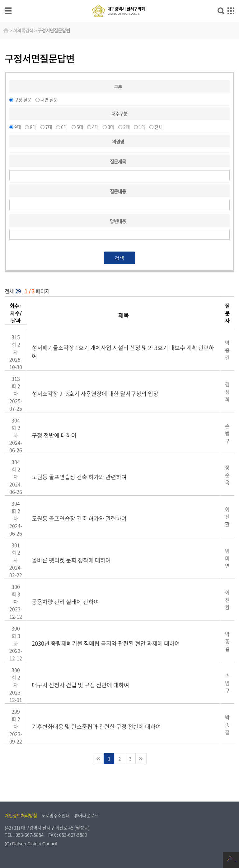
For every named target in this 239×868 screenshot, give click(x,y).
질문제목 (118, 161)
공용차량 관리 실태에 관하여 (65, 602)
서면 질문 (49, 100)
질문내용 (118, 191)
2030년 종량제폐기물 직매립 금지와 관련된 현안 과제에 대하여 (106, 643)
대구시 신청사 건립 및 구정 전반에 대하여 (80, 685)
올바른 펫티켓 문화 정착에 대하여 (71, 560)
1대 (142, 127)
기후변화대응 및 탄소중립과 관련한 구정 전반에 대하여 (96, 727)
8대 (33, 127)
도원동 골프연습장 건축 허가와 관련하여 (79, 477)
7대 (49, 127)
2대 (127, 127)
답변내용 (118, 221)
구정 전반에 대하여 (54, 435)
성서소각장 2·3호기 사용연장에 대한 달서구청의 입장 (95, 394)
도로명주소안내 (56, 816)
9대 (18, 127)
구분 (118, 87)
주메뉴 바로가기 (120, 0)
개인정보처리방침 (21, 816)
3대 (111, 127)
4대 (95, 127)
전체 (158, 127)
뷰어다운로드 (86, 816)
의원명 (118, 142)
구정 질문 (23, 100)
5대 (80, 127)
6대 (64, 127)
